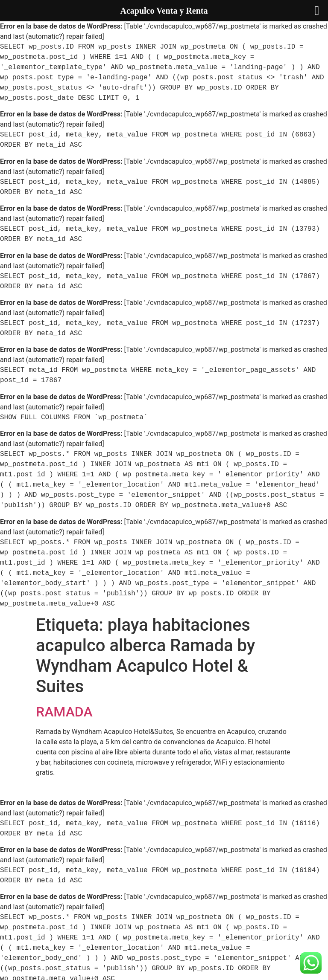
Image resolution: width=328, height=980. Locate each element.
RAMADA (64, 712)
